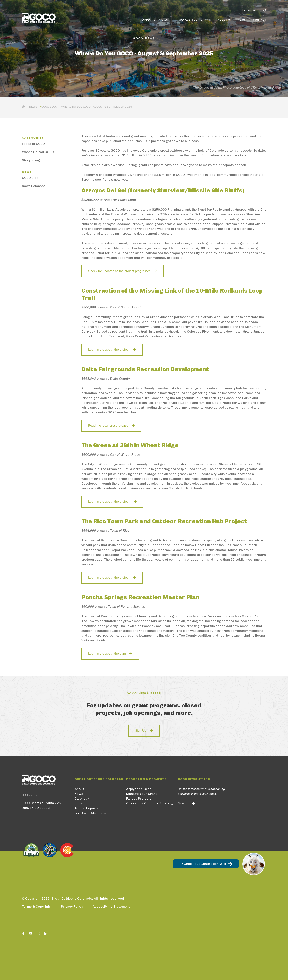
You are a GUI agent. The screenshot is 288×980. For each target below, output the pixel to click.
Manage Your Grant (195, 18)
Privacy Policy (72, 907)
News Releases (34, 186)
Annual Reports (87, 808)
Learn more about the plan (107, 654)
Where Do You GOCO (38, 152)
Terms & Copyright (37, 907)
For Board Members (90, 813)
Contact (260, 18)
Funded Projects (139, 799)
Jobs (78, 803)
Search (264, 10)
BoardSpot (252, 10)
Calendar (82, 799)
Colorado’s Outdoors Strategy (150, 803)
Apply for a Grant (157, 18)
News (242, 18)
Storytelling (31, 160)
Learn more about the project (109, 350)
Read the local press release (108, 426)
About (79, 789)
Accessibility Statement (111, 907)
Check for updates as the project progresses (119, 271)
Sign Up (141, 731)
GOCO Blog (49, 107)
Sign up (183, 803)
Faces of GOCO (33, 144)
